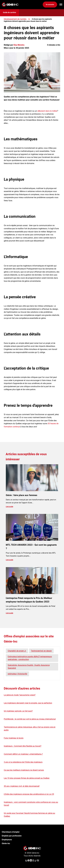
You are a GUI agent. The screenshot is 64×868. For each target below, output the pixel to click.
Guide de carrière (10, 12)
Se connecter (50, 5)
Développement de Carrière (15, 19)
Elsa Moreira (19, 45)
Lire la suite (9, 507)
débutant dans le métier (47, 111)
